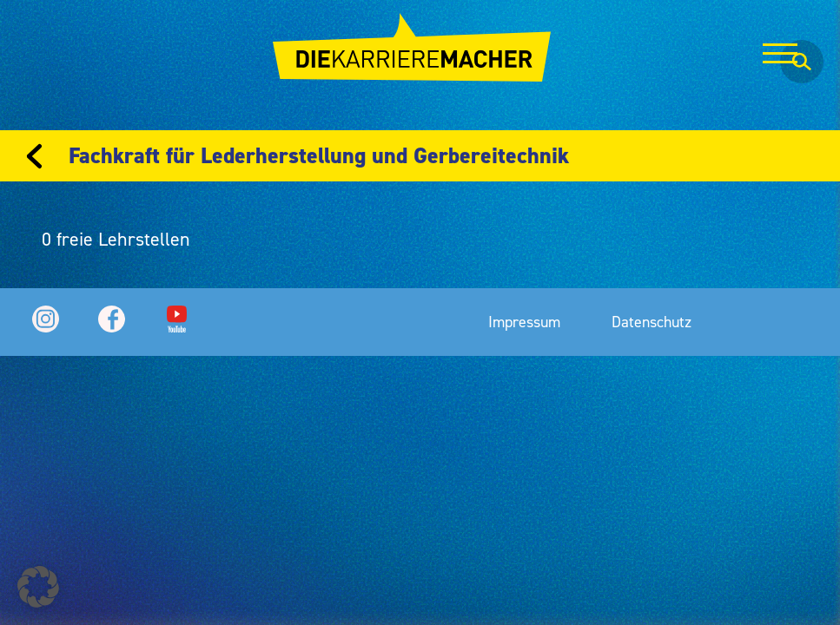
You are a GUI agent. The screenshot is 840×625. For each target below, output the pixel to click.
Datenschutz (651, 322)
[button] (38, 587)
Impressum (524, 322)
